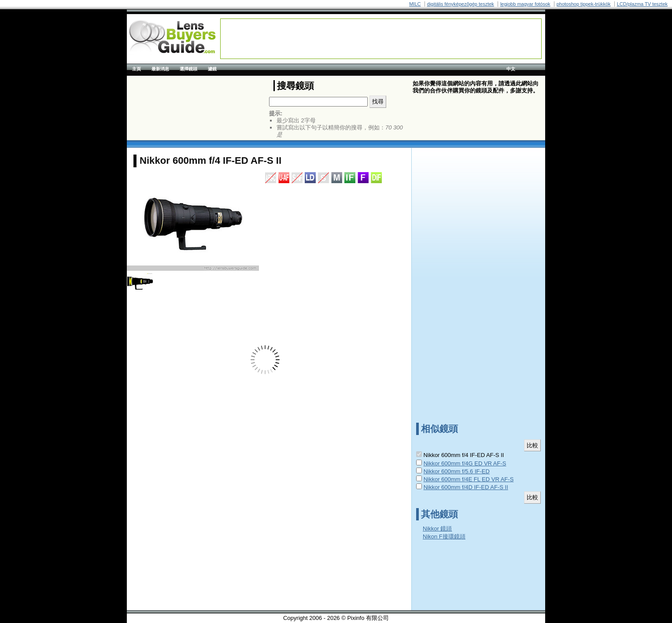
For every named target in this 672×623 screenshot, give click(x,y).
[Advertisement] (381, 39)
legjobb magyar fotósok (525, 4)
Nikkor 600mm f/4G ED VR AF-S (465, 463)
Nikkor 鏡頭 (437, 529)
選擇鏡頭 (188, 69)
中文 (511, 69)
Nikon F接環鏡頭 (444, 536)
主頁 (137, 69)
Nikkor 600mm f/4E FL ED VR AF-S (469, 479)
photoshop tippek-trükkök (584, 4)
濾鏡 (212, 69)
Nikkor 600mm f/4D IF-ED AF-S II (466, 487)
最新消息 (160, 69)
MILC (415, 4)
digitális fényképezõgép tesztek (461, 4)
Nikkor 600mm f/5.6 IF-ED (457, 471)
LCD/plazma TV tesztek (642, 4)
